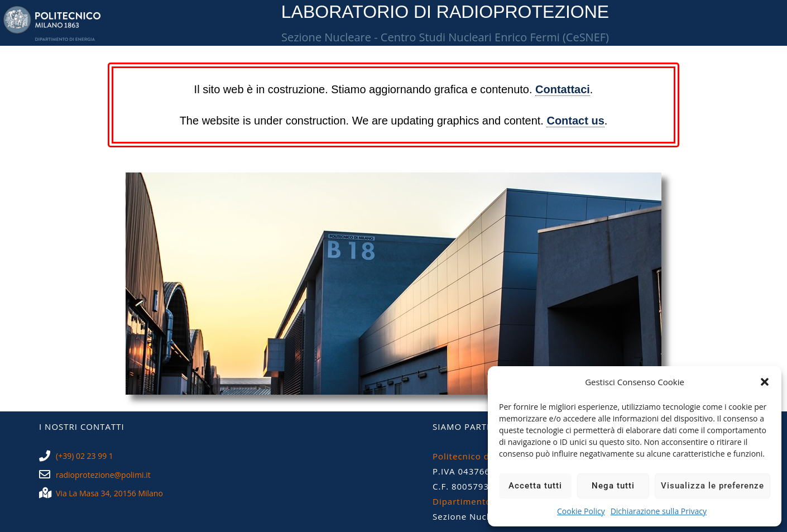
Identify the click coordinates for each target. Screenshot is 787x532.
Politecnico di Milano (479, 456)
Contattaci (563, 89)
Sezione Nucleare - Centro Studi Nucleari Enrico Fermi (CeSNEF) (445, 37)
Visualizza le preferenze (712, 486)
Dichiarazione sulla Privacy (659, 511)
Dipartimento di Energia (485, 501)
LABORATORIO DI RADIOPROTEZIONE (445, 12)
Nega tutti (613, 486)
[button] (765, 382)
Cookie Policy (581, 511)
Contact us (575, 121)
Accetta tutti (535, 486)
